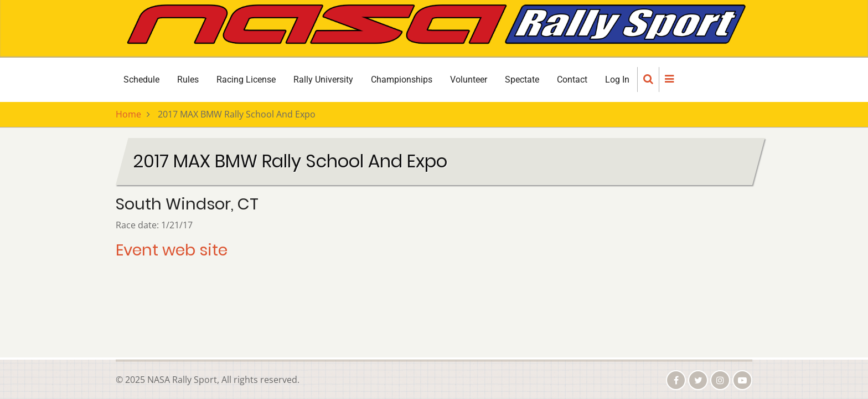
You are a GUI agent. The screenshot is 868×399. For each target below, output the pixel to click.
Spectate (522, 80)
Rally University (323, 80)
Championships (402, 80)
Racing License (246, 80)
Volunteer (469, 80)
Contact (572, 80)
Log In (617, 80)
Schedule (141, 80)
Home (128, 114)
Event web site (172, 250)
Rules (188, 80)
